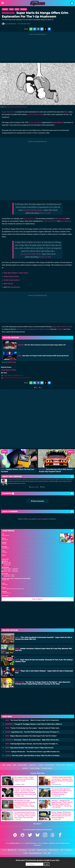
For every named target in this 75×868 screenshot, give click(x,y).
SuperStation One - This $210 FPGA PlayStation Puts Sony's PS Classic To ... (33, 732)
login (39, 519)
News (11, 9)
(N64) (9, 370)
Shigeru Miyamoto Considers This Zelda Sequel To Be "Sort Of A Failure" (31, 736)
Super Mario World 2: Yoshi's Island (16, 273)
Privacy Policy (50, 765)
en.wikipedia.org (6, 593)
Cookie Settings (35, 768)
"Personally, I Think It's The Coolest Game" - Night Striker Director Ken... (33, 740)
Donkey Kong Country (11, 276)
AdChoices (52, 843)
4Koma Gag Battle (35, 122)
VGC (26, 853)
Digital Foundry (42, 850)
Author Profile (34, 487)
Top (3, 765)
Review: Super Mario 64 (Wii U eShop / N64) (13, 589)
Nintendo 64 (5, 540)
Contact (41, 765)
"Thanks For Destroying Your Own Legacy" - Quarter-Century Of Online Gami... (33, 728)
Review (14, 375)
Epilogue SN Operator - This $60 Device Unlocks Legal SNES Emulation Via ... (33, 752)
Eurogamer (69, 850)
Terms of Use (60, 765)
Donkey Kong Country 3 (12, 280)
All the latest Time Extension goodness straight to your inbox (38, 860)
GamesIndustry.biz (35, 853)
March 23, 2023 (45, 213)
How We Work (23, 765)
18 (12, 686)
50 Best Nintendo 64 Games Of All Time (17, 378)
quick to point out (30, 218)
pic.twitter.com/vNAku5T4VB (30, 254)
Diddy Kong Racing (13, 287)
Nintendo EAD (5, 548)
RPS (49, 853)
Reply (43, 487)
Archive (25, 768)
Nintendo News (54, 850)
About (9, 765)
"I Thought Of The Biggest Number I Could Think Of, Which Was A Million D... (34, 724)
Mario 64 (61, 122)
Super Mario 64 (6, 535)
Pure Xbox (32, 850)
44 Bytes (45, 843)
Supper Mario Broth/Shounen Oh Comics (17, 107)
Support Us (33, 765)
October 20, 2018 (45, 257)
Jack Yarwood (11, 24)
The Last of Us (60, 218)
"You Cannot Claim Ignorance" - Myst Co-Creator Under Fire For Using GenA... (33, 720)
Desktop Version (47, 768)
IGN (62, 850)
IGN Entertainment (31, 843)
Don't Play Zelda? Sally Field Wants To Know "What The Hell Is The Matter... (33, 756)
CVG (45, 853)
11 (12, 675)
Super (55, 122)
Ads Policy (70, 765)
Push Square (23, 850)
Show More (37, 824)
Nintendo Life (12, 850)
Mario (17, 9)
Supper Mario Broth (8, 112)
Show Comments (38, 501)
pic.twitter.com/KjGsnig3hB (32, 210)
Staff (15, 765)
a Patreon (60, 329)
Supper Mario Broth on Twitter (62, 327)
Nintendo (24, 9)
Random (5, 9)
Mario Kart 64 (8, 284)
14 (12, 664)
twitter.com (11, 362)
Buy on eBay (37, 599)
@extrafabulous (66, 221)
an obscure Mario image (35, 114)
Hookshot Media (15, 843)
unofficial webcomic (50, 221)
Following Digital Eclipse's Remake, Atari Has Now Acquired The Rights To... (32, 744)
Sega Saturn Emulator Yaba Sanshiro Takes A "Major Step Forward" (29, 748)
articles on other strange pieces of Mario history (33, 329)
